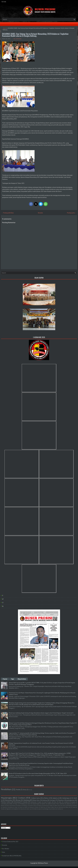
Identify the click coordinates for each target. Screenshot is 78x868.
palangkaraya (71, 800)
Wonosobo (9, 800)
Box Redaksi (6, 849)
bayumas (23, 809)
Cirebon (21, 798)
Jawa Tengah (48, 802)
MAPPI (26, 807)
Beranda (40, 213)
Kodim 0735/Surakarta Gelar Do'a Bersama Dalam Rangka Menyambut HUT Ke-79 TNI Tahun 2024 (38, 774)
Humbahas (10, 807)
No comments (18, 39)
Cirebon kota (35, 798)
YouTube (4, 2)
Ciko (7, 805)
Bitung (18, 800)
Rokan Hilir (68, 807)
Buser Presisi (44, 863)
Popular (5, 679)
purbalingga (46, 809)
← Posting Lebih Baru (8, 213)
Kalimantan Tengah (36, 802)
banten (44, 804)
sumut (64, 805)
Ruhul (63, 804)
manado (25, 802)
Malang (31, 807)
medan (51, 805)
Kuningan (52, 800)
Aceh (75, 798)
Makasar (25, 805)
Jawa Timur (56, 804)
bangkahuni (16, 809)
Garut (29, 804)
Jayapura (19, 805)
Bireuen (75, 805)
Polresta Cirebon (6, 802)
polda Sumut (58, 805)
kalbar (49, 804)
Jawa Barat (13, 805)
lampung (69, 804)
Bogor (16, 804)
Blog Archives (22, 679)
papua (40, 809)
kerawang (46, 805)
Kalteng (44, 800)
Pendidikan (6, 789)
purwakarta (53, 809)
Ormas (25, 790)
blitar (60, 802)
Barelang (69, 805)
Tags (13, 679)
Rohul (46, 798)
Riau (55, 802)
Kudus (21, 807)
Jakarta (55, 798)
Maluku (37, 807)
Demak (4, 807)
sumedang (4, 804)
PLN (30, 790)
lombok (35, 809)
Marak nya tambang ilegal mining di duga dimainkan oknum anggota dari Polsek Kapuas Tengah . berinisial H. (41, 713)
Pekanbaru (61, 800)
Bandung (27, 800)
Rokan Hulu (36, 800)
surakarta (66, 802)
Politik (18, 790)
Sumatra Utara (33, 805)
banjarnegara (36, 804)
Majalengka (6, 798)
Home (4, 28)
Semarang (17, 802)
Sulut (74, 807)
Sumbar (3, 809)
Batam (3, 805)
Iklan (4, 852)
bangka (73, 802)
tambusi (59, 809)
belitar (11, 804)
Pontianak (61, 807)
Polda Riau (43, 807)
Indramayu (66, 798)
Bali (74, 804)
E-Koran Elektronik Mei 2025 (10, 842)
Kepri (16, 807)
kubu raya (29, 809)
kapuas (40, 805)
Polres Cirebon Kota (52, 807)
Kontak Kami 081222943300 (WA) (12, 856)
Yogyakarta (9, 809)
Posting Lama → (72, 213)
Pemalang (23, 804)
